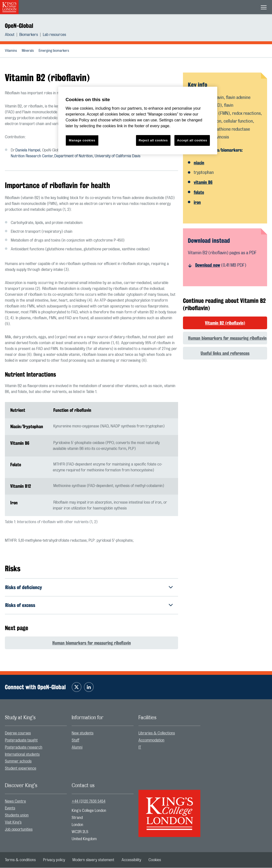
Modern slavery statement (93, 860)
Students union (17, 815)
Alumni (77, 747)
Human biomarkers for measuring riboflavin (92, 643)
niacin (199, 163)
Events (10, 808)
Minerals (28, 51)
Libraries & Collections (157, 733)
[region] (138, 121)
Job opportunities (19, 829)
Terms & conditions (20, 860)
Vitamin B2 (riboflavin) (225, 323)
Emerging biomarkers (54, 51)
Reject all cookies (153, 140)
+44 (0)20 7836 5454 (89, 801)
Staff (75, 740)
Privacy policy (54, 860)
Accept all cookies (192, 140)
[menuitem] (12, 35)
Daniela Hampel (28, 150)
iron (197, 202)
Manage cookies (82, 140)
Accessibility (131, 860)
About (10, 35)
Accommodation (151, 740)
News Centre (15, 801)
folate (199, 192)
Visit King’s (13, 822)
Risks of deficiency (23, 587)
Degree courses (18, 733)
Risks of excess (20, 605)
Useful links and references (225, 353)
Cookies (155, 860)
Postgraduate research (24, 747)
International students (22, 754)
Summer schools (18, 762)
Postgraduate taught (21, 740)
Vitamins (11, 51)
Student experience (21, 769)
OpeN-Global (19, 26)
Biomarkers (29, 35)
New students (83, 733)
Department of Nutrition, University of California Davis (97, 156)
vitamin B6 (203, 182)
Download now (208, 265)
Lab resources (54, 35)
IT (140, 747)
